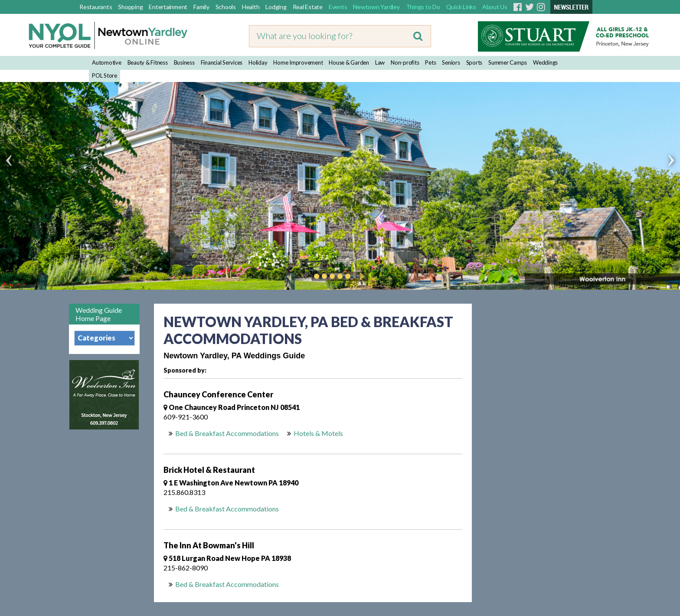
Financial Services (222, 62)
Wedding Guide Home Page (99, 314)
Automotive (107, 62)
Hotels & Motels (318, 433)
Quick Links (461, 7)
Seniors (451, 62)
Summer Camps (508, 62)
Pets (430, 62)
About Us (495, 7)
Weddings (545, 62)
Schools (226, 7)
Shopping (130, 7)
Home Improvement (298, 62)
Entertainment (168, 7)
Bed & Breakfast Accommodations (227, 433)
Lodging (276, 7)
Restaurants (96, 7)
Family (201, 7)
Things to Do (423, 7)
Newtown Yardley (376, 7)
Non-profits (405, 62)
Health (251, 7)
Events (338, 7)
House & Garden (349, 62)
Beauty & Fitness (148, 62)
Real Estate (308, 7)
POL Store (105, 75)
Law (380, 62)
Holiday (258, 62)
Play (361, 276)
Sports (474, 62)
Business (184, 62)
